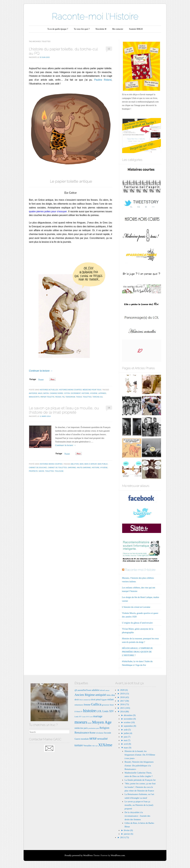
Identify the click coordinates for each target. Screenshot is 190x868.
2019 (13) (124, 694)
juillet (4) (128, 733)
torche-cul (98, 397)
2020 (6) (124, 690)
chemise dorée (56, 393)
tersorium (70, 397)
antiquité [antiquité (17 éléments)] (101, 695)
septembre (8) (130, 726)
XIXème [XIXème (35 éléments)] (105, 745)
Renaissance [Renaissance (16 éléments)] (82, 732)
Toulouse (59, 471)
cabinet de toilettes (58, 468)
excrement (76, 393)
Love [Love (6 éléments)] (91, 717)
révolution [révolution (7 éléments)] (100, 733)
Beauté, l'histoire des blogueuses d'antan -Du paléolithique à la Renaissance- (139, 765)
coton (67, 393)
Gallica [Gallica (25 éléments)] (96, 704)
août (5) (127, 730)
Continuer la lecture (41, 371)
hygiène (94, 393)
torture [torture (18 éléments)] (79, 745)
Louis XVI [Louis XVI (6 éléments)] (85, 717)
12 (109, 49)
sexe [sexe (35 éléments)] (93, 738)
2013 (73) (124, 837)
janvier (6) (128, 834)
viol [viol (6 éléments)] (96, 746)
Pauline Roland (103, 80)
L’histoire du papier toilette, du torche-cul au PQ (63, 51)
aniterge (33, 393)
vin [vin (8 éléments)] (93, 746)
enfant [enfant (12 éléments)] (111, 699)
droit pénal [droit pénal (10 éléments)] (96, 699)
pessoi (58, 397)
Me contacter (118, 29)
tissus (79, 397)
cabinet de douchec (38, 468)
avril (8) (127, 744)
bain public (103, 464)
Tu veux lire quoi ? (82, 29)
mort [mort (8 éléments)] (90, 723)
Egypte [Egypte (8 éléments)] (104, 700)
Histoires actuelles (49, 390)
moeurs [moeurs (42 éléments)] (81, 722)
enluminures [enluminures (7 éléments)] (79, 705)
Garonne (72, 468)
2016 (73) (124, 704)
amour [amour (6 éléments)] (107, 690)
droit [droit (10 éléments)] (77, 699)
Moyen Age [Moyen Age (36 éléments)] (102, 722)
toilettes (87, 397)
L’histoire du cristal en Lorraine (136, 607)
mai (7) (127, 740)
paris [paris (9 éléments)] (86, 728)
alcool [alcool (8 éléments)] (102, 690)
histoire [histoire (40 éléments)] (90, 711)
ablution (75, 464)
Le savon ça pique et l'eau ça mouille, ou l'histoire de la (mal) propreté (139, 805)
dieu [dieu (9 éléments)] (113, 695)
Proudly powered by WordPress (79, 855)
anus (40, 393)
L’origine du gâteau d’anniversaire (137, 623)
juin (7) (127, 737)
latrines (102, 393)
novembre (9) (130, 719)
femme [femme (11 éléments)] (87, 705)
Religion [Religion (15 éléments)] (104, 728)
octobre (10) (129, 722)
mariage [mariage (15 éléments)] (98, 716)
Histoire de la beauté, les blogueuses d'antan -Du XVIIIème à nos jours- (140, 755)
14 (109, 408)
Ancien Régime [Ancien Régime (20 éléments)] (85, 695)
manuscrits (34, 397)
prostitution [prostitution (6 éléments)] (92, 728)
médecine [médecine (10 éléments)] (79, 728)
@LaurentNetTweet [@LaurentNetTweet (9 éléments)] (83, 690)
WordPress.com (118, 855)
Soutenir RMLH (136, 29)
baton (46, 393)
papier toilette (47, 397)
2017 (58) (124, 701)
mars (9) (128, 748)
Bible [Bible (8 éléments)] (109, 695)
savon (41, 471)
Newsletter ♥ (101, 29)
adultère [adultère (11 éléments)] (96, 690)
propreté (33, 471)
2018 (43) (124, 697)
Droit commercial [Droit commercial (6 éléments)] (85, 700)
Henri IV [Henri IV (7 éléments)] (79, 712)
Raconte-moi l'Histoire (95, 16)
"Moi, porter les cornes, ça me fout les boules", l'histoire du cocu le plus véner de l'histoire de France (140, 787)
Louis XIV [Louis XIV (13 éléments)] (108, 711)
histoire (85, 393)
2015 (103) (125, 708)
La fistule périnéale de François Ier (140, 780)
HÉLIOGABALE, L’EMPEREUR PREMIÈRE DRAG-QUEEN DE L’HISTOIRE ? (137, 652)
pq (63, 397)
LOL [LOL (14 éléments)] (99, 711)
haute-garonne (84, 468)
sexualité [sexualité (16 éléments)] (102, 739)
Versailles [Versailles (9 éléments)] (87, 746)
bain (82, 464)
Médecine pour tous (92, 390)
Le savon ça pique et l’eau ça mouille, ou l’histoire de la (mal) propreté (64, 410)
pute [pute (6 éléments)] (98, 728)
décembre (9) (130, 715)
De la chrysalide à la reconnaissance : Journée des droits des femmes (137, 816)
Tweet (41, 380)
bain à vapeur (91, 464)
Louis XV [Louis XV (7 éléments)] (78, 717)
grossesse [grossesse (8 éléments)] (105, 705)
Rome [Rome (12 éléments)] (92, 733)
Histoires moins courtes (70, 390)
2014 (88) (124, 712)
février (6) (128, 830)
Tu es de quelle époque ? (58, 29)
